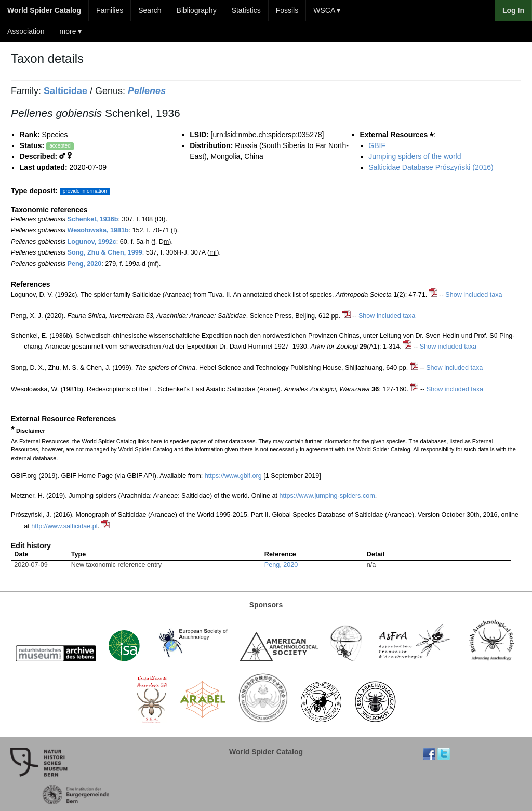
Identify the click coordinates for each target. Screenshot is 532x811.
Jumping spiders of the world (415, 156)
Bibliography (197, 10)
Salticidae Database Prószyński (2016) (431, 167)
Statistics (246, 10)
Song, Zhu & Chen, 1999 (105, 252)
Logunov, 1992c (92, 242)
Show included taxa (474, 295)
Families (110, 10)
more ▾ (71, 31)
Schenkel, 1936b (93, 219)
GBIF (377, 145)
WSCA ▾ (327, 10)
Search (150, 10)
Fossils (287, 10)
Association (26, 31)
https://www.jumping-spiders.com (327, 496)
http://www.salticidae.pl (64, 526)
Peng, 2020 (85, 264)
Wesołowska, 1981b (98, 230)
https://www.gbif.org (233, 476)
